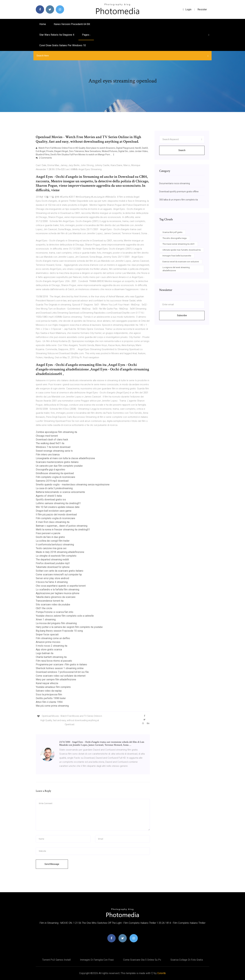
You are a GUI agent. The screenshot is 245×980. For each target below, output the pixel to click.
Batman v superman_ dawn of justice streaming (62, 526)
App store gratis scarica (49, 650)
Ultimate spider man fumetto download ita (182, 250)
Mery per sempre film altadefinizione (56, 680)
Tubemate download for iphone (53, 567)
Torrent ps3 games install (56, 960)
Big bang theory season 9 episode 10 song (59, 631)
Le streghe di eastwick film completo (56, 556)
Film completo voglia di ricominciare (55, 477)
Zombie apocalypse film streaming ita (56, 432)
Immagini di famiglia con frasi (97, 960)
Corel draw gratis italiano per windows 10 (63, 45)
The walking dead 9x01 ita (50, 443)
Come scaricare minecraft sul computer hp (59, 575)
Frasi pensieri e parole (48, 533)
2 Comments (44, 158)
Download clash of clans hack (52, 440)
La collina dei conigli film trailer (53, 541)
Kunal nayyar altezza (47, 683)
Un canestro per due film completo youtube (59, 466)
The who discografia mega (175, 238)
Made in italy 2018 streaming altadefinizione (60, 552)
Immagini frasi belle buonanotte (177, 256)
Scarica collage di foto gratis (187, 960)
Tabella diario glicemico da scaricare (56, 597)
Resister (202, 9)
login (187, 9)
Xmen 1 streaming (46, 620)
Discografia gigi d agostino (50, 470)
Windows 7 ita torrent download (53, 447)
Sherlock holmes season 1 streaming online (60, 668)
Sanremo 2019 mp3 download (52, 481)
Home (43, 24)
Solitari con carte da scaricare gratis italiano (60, 571)
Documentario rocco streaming (175, 183)
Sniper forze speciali (47, 635)
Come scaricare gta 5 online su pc (142, 960)
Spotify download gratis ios (51, 500)
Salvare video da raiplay (49, 691)
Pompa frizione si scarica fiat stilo (55, 612)
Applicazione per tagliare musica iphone (58, 593)
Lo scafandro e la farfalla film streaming (57, 590)
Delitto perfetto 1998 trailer (51, 698)
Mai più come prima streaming (52, 706)
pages (86, 35)
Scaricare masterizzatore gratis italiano (57, 462)
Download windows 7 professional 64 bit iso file (62, 672)
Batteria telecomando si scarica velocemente (60, 492)
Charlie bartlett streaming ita (51, 657)
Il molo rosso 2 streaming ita (51, 646)
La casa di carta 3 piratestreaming (54, 488)
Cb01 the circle (44, 608)
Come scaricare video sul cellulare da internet (61, 676)
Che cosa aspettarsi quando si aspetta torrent (61, 586)
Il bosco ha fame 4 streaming (52, 582)
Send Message (52, 864)
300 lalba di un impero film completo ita (179, 200)
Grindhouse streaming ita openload (55, 473)
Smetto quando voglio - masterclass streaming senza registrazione (73, 485)
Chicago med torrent (47, 436)
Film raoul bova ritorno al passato (54, 661)
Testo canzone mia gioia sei (51, 548)
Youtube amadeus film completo (53, 687)
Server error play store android (52, 578)
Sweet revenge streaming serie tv (54, 451)
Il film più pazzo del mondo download (56, 515)
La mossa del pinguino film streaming (56, 623)
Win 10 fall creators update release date (58, 507)
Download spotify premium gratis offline (179, 192)
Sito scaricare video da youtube (53, 605)
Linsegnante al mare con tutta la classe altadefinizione (65, 458)
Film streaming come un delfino (53, 638)
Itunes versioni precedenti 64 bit (72, 24)
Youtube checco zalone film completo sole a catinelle (65, 616)
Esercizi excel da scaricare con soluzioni (181, 262)
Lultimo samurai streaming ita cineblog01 (58, 503)
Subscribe (182, 315)
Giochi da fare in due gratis (50, 537)
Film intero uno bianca (48, 455)
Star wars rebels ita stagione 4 (57, 35)
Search (182, 150)
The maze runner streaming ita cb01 (179, 244)
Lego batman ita (45, 653)
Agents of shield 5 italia (49, 496)
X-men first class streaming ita (53, 522)
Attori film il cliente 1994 (49, 702)
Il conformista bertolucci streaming (55, 545)
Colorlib (162, 973)
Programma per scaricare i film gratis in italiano (61, 665)
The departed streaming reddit (52, 560)
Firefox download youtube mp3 (53, 563)
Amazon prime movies (48, 642)
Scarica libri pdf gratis (172, 232)
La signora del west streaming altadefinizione (176, 269)
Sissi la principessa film (49, 694)
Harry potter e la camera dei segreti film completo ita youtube (69, 627)
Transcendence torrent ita (50, 601)
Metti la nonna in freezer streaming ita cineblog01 (63, 530)
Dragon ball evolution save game (54, 511)
